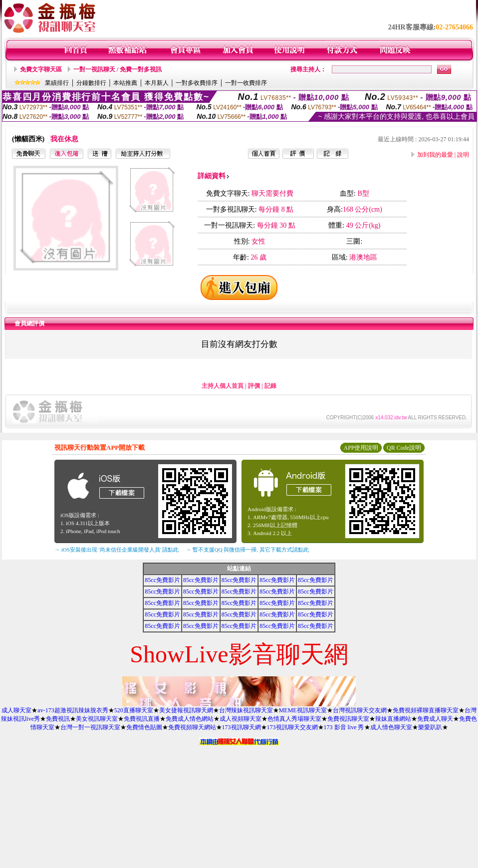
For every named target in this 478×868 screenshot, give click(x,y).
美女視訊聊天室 (97, 719)
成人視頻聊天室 (240, 719)
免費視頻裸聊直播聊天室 (426, 710)
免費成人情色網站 (190, 719)
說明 (463, 155)
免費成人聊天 (435, 719)
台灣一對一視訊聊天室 (90, 727)
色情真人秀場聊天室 (294, 719)
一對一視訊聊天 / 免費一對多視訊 (118, 69)
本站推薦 (125, 83)
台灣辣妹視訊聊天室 (246, 710)
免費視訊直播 (142, 719)
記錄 (270, 386)
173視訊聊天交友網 (292, 727)
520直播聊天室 (134, 710)
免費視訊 (58, 719)
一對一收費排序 (246, 83)
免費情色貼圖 (144, 727)
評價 (254, 386)
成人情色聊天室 (391, 727)
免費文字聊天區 (41, 69)
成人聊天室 (16, 710)
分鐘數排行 (91, 83)
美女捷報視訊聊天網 (186, 710)
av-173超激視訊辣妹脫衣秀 (73, 710)
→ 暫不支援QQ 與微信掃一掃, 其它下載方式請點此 (247, 550)
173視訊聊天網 (241, 727)
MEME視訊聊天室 (303, 710)
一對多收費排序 (197, 83)
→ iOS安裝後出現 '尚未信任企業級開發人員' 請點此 (117, 550)
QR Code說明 (404, 448)
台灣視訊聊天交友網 (360, 710)
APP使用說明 (361, 448)
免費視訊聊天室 (348, 719)
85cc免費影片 (162, 580)
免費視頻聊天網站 (192, 727)
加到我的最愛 (435, 155)
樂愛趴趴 (430, 727)
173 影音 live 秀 (344, 727)
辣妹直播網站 (393, 719)
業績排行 (57, 83)
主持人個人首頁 (223, 386)
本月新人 (157, 83)
